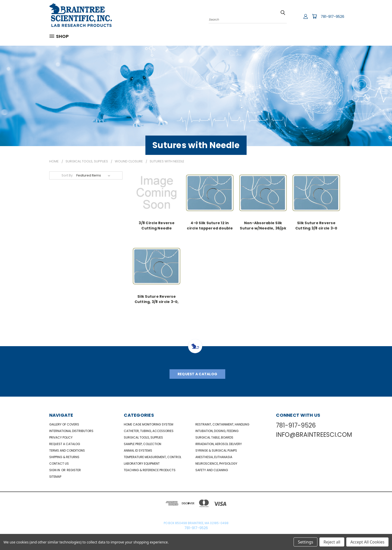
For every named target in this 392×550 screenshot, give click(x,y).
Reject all (332, 542)
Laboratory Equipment (142, 464)
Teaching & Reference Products (150, 470)
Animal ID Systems (138, 450)
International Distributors (71, 431)
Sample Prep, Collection (143, 444)
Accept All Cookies (367, 542)
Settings (305, 542)
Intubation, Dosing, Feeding (217, 431)
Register (74, 470)
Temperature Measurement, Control (153, 457)
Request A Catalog (197, 374)
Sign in (55, 470)
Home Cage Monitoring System (149, 424)
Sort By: (67, 175)
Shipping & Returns (64, 457)
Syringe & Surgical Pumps (216, 450)
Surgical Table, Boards (214, 437)
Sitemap (55, 477)
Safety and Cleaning (212, 470)
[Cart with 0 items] (314, 16)
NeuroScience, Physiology (216, 464)
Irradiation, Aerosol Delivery (219, 444)
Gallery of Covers (64, 424)
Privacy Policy (61, 437)
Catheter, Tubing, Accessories (149, 431)
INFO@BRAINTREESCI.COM (314, 435)
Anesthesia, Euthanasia (214, 457)
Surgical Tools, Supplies (143, 437)
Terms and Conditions (67, 450)
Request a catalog (65, 444)
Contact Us (59, 464)
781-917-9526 (332, 17)
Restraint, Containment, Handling (222, 424)
